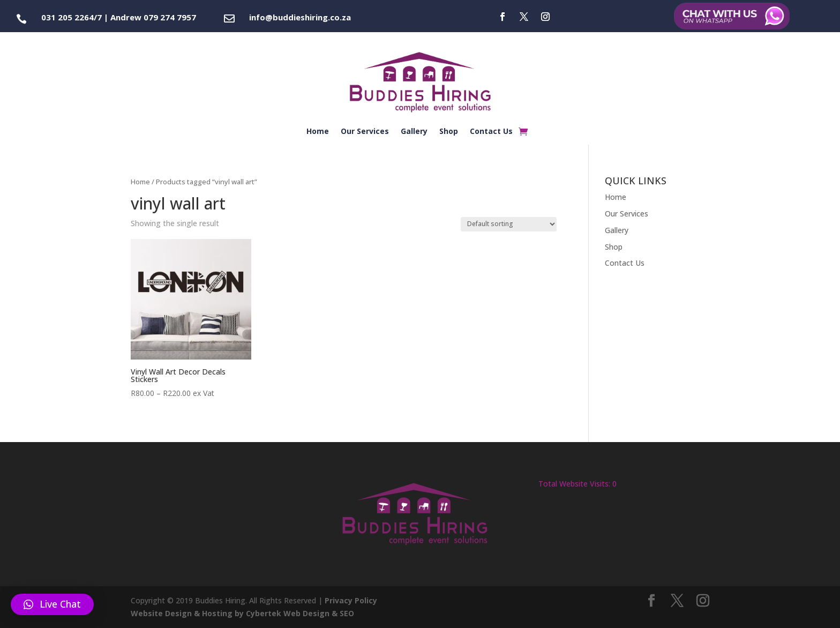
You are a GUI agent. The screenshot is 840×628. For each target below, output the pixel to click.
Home (318, 132)
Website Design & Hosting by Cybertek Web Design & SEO (242, 613)
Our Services (365, 132)
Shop (449, 132)
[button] (52, 604)
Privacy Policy (351, 600)
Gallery (414, 132)
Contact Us (491, 132)
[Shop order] (509, 224)
